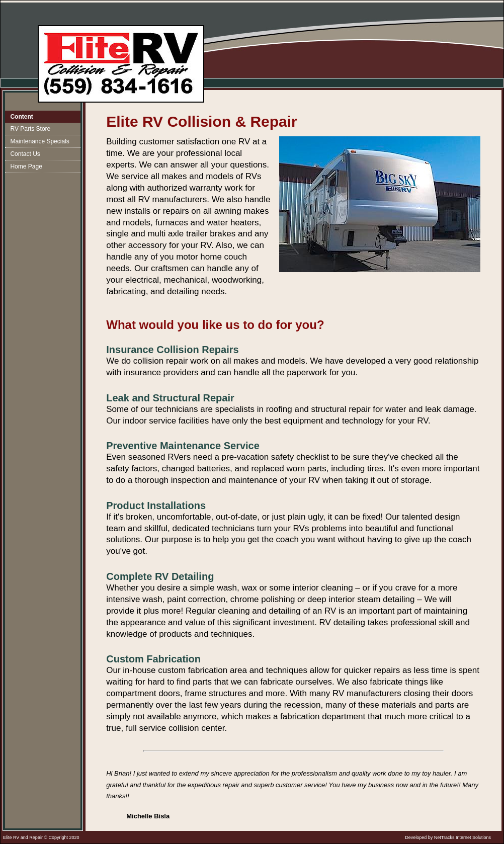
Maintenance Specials (39, 141)
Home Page (26, 166)
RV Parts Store (30, 129)
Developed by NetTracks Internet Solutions (448, 837)
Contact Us (25, 154)
